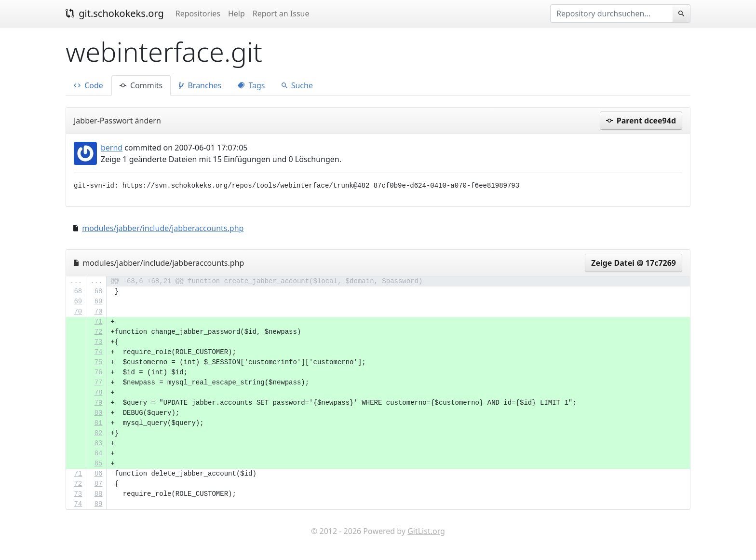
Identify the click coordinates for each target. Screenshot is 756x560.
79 (99, 403)
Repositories (198, 14)
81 (99, 423)
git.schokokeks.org (115, 13)
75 (99, 362)
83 (99, 443)
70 (78, 312)
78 (99, 393)
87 (99, 484)
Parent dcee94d (641, 121)
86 (99, 474)
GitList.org (426, 531)
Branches (200, 85)
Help (236, 14)
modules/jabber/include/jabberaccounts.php (163, 228)
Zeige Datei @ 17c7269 (634, 263)
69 (78, 301)
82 (99, 433)
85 (99, 464)
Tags (251, 85)
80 (99, 413)
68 (78, 291)
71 (99, 322)
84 (99, 453)
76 (99, 372)
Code (88, 85)
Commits (141, 85)
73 (99, 342)
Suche (297, 85)
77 (99, 382)
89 (99, 504)
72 (99, 332)
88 (99, 494)
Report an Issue (281, 14)
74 (99, 352)
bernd (112, 148)
